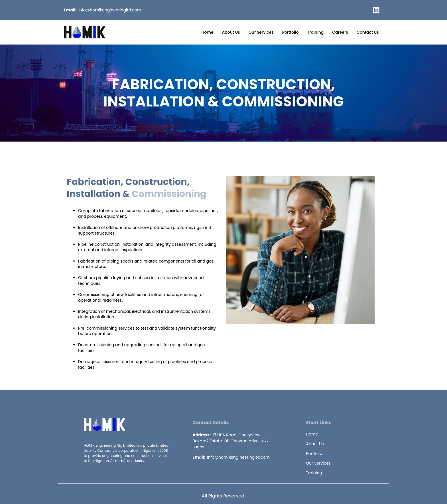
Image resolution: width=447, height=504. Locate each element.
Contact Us (368, 32)
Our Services (261, 32)
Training (315, 32)
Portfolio (290, 32)
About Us (231, 32)
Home (208, 32)
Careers (340, 32)
